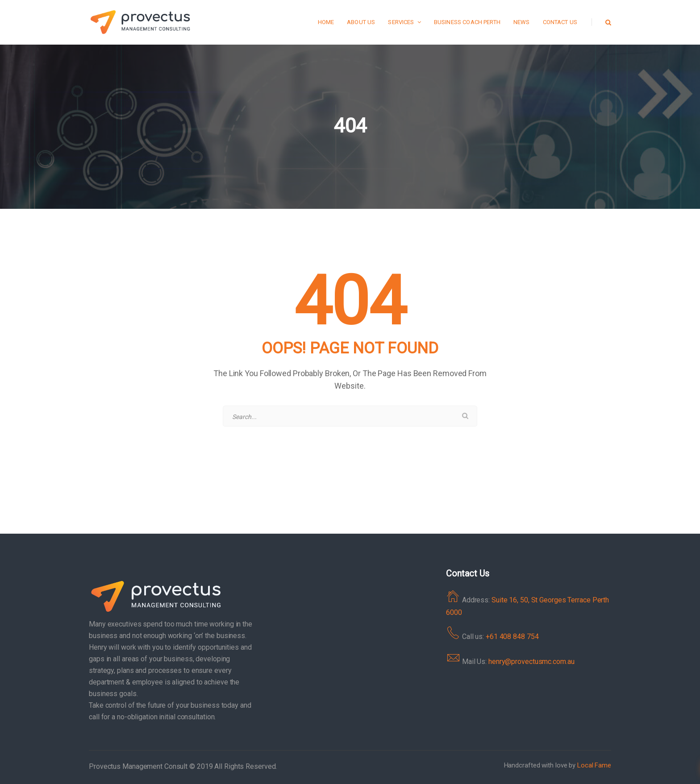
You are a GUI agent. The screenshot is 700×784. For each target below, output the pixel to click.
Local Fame (594, 765)
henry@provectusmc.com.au (531, 662)
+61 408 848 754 (512, 637)
